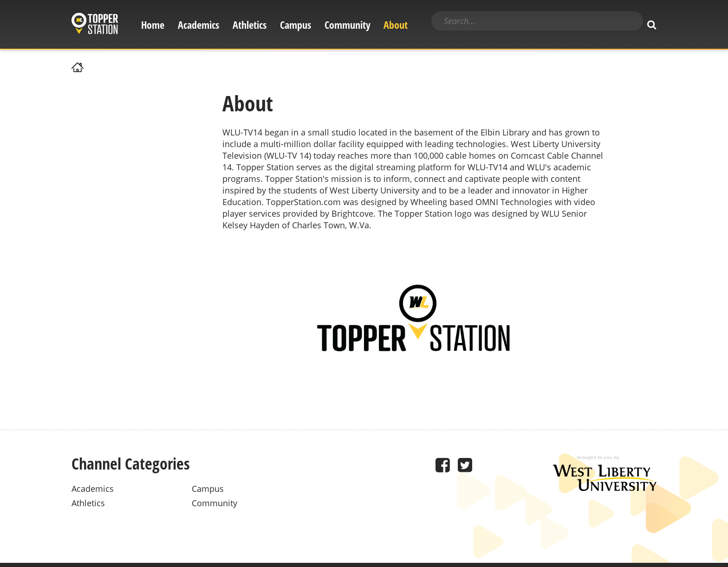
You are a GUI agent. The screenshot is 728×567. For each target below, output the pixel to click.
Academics (198, 25)
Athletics (250, 25)
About (396, 25)
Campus (296, 25)
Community (348, 25)
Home (153, 25)
